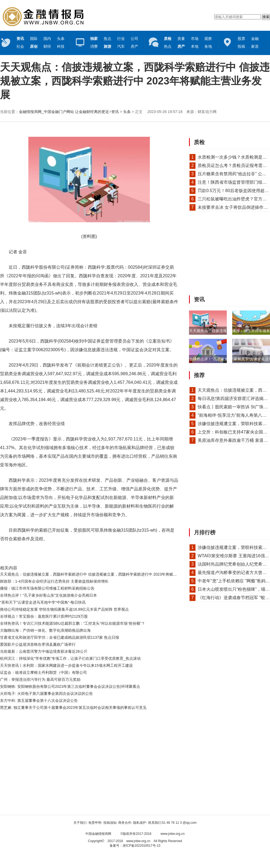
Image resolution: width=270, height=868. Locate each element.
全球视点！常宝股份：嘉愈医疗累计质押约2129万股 (44, 616)
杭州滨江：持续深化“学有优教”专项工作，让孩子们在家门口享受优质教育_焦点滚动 (70, 658)
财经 (47, 46)
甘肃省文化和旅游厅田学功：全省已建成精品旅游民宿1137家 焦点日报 (60, 637)
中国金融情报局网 (98, 834)
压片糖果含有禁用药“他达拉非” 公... (232, 174)
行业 (121, 39)
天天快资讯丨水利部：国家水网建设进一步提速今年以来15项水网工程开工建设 (66, 665)
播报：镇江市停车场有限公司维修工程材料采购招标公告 (47, 588)
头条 (61, 39)
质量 (181, 39)
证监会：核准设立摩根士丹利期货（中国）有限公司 (43, 672)
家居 (255, 46)
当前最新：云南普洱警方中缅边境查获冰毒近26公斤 (44, 651)
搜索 (266, 17)
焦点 (107, 39)
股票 (241, 39)
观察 (208, 39)
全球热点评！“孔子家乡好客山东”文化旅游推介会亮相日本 (48, 595)
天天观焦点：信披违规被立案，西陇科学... (225, 331)
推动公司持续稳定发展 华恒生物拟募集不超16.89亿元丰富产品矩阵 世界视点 (64, 609)
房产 (134, 46)
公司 (134, 39)
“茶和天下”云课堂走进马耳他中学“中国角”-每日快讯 (43, 602)
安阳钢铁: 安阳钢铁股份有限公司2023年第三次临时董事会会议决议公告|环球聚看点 (70, 686)
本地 (195, 46)
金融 (255, 39)
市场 (195, 39)
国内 (47, 39)
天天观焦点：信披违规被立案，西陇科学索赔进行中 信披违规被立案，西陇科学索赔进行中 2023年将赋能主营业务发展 (100, 574)
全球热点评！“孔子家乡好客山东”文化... (222, 359)
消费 (94, 46)
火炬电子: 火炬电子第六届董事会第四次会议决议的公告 (46, 693)
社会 (20, 46)
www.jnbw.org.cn (172, 834)
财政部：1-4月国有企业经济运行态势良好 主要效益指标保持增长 (54, 581)
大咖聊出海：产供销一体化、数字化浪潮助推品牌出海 (45, 630)
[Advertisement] (51, 764)
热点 (168, 46)
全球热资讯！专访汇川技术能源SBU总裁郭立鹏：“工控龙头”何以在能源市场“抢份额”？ (72, 623)
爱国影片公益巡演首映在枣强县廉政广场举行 (38, 644)
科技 (61, 46)
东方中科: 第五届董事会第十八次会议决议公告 (39, 700)
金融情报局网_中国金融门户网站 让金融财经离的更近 (64, 112)
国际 (34, 39)
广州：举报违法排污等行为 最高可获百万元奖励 (40, 679)
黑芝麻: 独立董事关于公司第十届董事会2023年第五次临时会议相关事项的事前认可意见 (73, 708)
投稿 (241, 46)
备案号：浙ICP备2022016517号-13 (135, 846)
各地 (208, 46)
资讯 (115, 112)
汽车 (121, 46)
